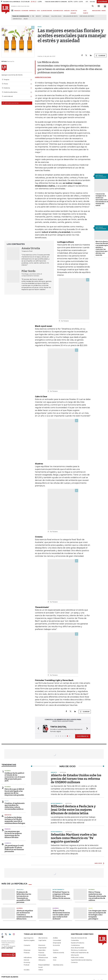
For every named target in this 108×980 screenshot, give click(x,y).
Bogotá (38, 16)
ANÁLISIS (67, 11)
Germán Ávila (17, 19)
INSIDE (104, 11)
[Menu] (13, 10)
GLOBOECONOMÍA (46, 11)
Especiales (42, 950)
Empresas (27, 950)
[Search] (93, 6)
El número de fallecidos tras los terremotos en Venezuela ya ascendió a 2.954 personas (24, 897)
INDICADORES (96, 11)
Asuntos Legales (29, 940)
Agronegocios (29, 938)
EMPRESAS (33, 11)
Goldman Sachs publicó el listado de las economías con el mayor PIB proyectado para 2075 (15, 777)
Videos (41, 969)
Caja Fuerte (42, 940)
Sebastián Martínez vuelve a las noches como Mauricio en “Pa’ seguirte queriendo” (74, 838)
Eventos (56, 950)
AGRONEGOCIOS (58, 11)
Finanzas (8, 829)
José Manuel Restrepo (87, 16)
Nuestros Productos (78, 943)
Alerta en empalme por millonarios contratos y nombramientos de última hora (25, 915)
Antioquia (46, 16)
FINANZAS (17, 11)
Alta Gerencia (43, 938)
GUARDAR (100, 56)
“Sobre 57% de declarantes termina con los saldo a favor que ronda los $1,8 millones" (61, 915)
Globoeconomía (58, 952)
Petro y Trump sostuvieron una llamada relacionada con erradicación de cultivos (97, 896)
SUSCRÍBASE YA (83, 736)
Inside (55, 957)
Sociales (27, 969)
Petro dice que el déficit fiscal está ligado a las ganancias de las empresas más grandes (14, 792)
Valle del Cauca (56, 16)
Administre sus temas (11, 103)
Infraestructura (43, 957)
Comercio (8, 843)
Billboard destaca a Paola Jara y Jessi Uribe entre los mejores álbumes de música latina (73, 810)
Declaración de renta (70, 16)
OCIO (38, 11)
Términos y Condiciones (79, 950)
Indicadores (28, 957)
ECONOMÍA (25, 11)
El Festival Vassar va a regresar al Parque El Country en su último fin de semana (61, 895)
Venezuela (20, 889)
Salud (7, 801)
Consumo (27, 945)
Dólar (26, 19)
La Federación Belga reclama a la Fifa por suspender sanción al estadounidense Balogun (15, 820)
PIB (33, 16)
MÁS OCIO (98, 863)
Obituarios (42, 960)
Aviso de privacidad (77, 947)
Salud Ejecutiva (58, 965)
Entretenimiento (58, 889)
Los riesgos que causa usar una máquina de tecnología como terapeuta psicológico (97, 915)
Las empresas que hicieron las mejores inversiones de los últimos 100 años (13, 834)
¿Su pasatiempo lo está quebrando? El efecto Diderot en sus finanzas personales (14, 848)
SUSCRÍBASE (102, 2)
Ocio (55, 960)
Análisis (55, 938)
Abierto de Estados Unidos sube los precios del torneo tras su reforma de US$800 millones (76, 779)
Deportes (8, 815)
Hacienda (8, 770)
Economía (56, 945)
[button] (38, 729)
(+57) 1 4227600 (7, 948)
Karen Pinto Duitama (43, 77)
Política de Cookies (77, 957)
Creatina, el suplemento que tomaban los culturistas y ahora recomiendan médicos (15, 806)
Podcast (27, 965)
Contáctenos (75, 945)
